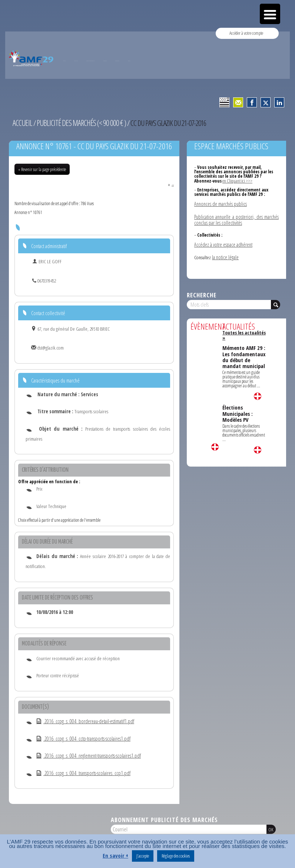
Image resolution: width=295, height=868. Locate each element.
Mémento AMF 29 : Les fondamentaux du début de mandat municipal (244, 347)
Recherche (202, 292)
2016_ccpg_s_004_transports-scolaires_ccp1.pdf (81, 773)
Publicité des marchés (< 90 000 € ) (78, 123)
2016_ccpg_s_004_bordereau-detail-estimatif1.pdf (83, 721)
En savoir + (115, 855)
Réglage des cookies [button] (176, 856)
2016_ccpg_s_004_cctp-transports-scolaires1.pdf (81, 738)
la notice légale (225, 254)
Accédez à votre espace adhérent (223, 242)
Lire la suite (215, 444)
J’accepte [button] (143, 856)
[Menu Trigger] (270, 14)
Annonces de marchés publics (220, 203)
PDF (169, 184)
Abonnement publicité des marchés (164, 820)
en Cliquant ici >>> (237, 180)
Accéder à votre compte (246, 33)
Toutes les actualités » (244, 329)
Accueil (22, 123)
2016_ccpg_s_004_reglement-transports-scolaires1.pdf (87, 756)
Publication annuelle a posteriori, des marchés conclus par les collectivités (236, 218)
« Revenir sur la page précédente (42, 169)
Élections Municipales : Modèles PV (238, 401)
